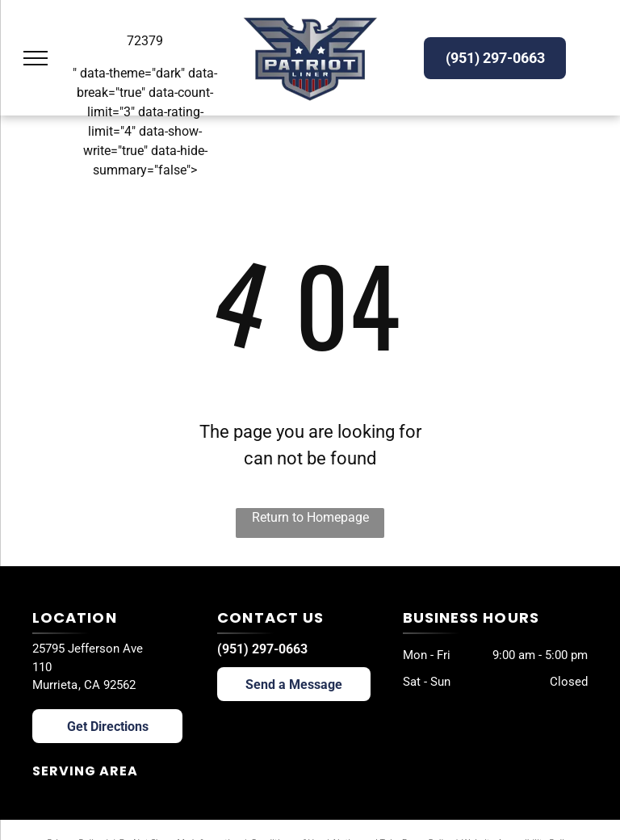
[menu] (36, 58)
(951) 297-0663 (262, 649)
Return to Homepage (310, 517)
